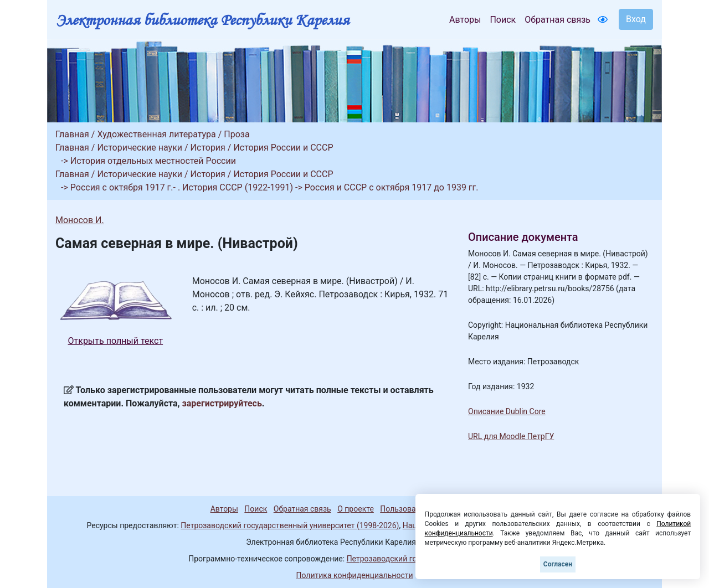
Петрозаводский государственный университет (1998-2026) (290, 525)
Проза (237, 134)
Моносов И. (80, 220)
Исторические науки (140, 148)
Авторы (465, 20)
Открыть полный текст (116, 341)
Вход (636, 19)
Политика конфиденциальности (354, 575)
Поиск (503, 20)
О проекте (356, 509)
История (208, 148)
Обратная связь (558, 20)
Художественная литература (156, 134)
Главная (72, 134)
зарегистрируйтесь (222, 403)
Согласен (558, 564)
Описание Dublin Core (507, 411)
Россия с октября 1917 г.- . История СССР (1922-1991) (182, 187)
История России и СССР (283, 148)
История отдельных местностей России (153, 161)
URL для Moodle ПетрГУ (511, 436)
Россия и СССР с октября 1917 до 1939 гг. (392, 187)
